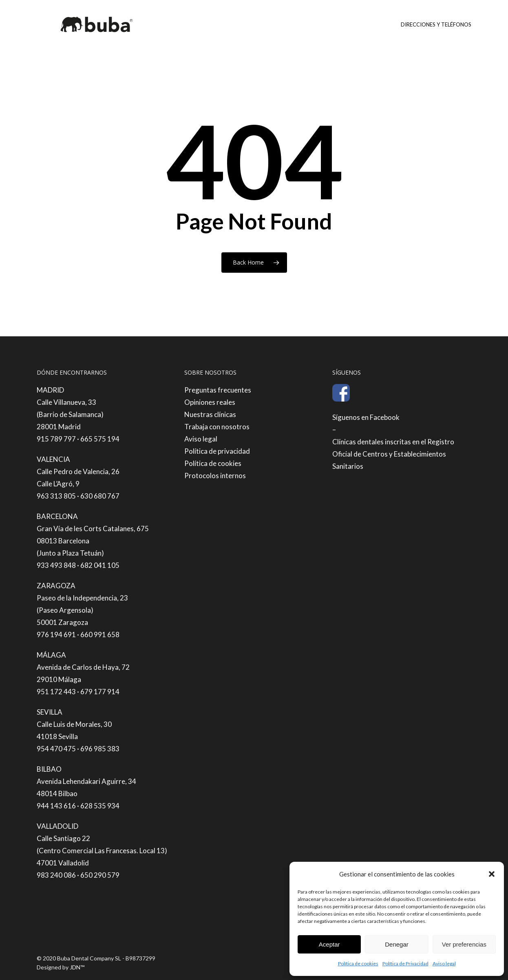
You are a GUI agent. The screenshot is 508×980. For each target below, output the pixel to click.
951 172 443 (56, 692)
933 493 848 (56, 565)
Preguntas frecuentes (218, 390)
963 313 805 (56, 496)
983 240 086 (56, 875)
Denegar (397, 944)
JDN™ (77, 967)
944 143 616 (56, 806)
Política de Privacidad (405, 963)
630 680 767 (100, 496)
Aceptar (329, 944)
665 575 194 (100, 439)
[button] (492, 874)
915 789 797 (56, 439)
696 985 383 (100, 749)
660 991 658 (100, 635)
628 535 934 (100, 806)
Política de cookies (358, 963)
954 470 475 (56, 749)
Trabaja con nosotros (217, 427)
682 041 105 (100, 565)
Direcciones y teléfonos (436, 24)
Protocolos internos (215, 476)
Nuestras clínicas (210, 414)
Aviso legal (444, 963)
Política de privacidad (217, 451)
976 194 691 (56, 635)
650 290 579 (100, 875)
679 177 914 (100, 692)
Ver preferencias (464, 944)
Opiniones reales (210, 402)
